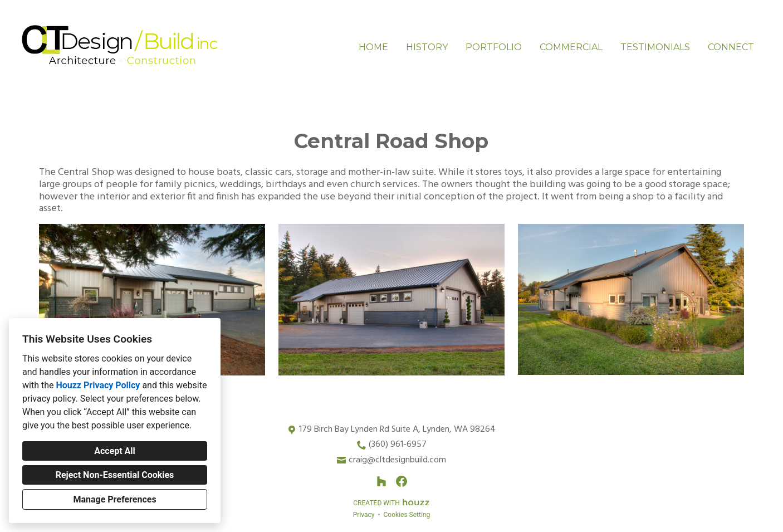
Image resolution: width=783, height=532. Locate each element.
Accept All (115, 451)
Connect (731, 47)
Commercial (571, 47)
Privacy (364, 515)
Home (373, 47)
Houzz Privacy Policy (98, 385)
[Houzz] (381, 481)
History (427, 47)
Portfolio (494, 47)
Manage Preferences (114, 499)
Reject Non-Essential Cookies (115, 475)
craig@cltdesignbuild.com (397, 460)
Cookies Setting (407, 515)
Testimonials (655, 47)
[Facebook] (402, 481)
